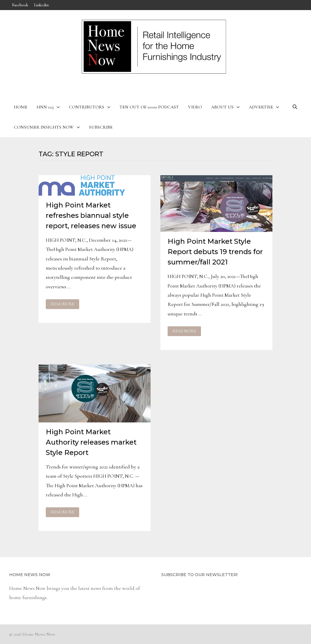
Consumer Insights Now (44, 127)
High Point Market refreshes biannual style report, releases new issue (91, 215)
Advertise (261, 107)
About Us (222, 107)
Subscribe (101, 127)
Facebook (20, 5)
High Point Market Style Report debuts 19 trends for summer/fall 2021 (215, 252)
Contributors (87, 107)
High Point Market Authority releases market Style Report (91, 442)
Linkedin (41, 5)
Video (195, 107)
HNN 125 (45, 107)
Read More (62, 304)
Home (21, 107)
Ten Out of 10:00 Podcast (149, 107)
